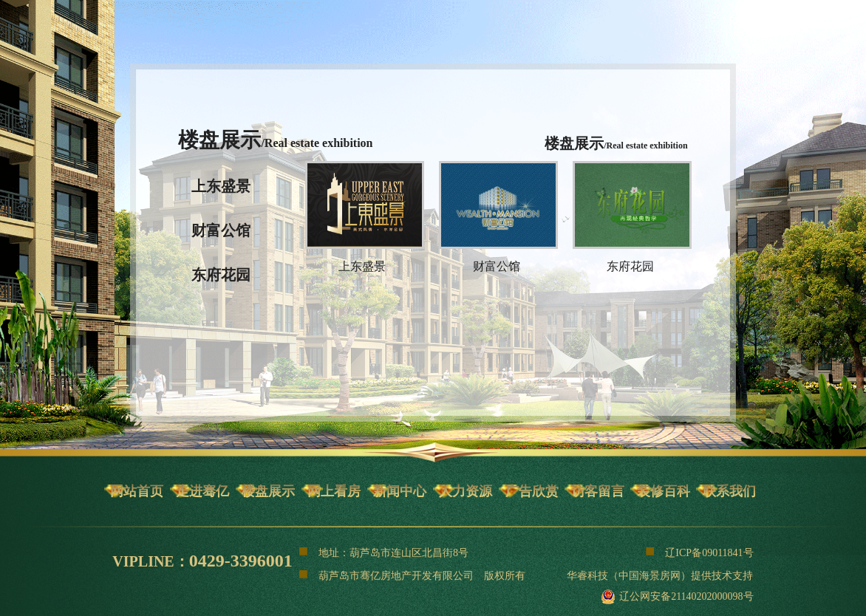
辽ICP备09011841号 (699, 551)
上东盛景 (221, 186)
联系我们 (729, 491)
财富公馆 (221, 230)
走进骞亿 (202, 491)
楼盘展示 (268, 491)
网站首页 (137, 491)
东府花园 (221, 275)
